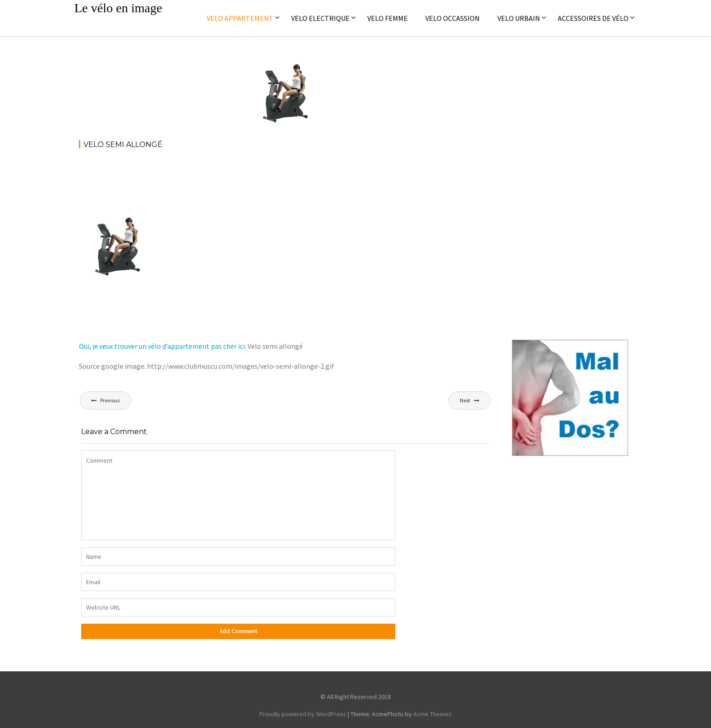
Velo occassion (453, 18)
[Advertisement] (244, 181)
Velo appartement (240, 18)
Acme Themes (432, 714)
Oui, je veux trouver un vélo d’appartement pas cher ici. (163, 346)
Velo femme (387, 18)
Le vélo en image (118, 8)
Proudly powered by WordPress (303, 714)
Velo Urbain (519, 18)
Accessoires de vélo (593, 18)
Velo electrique (320, 18)
